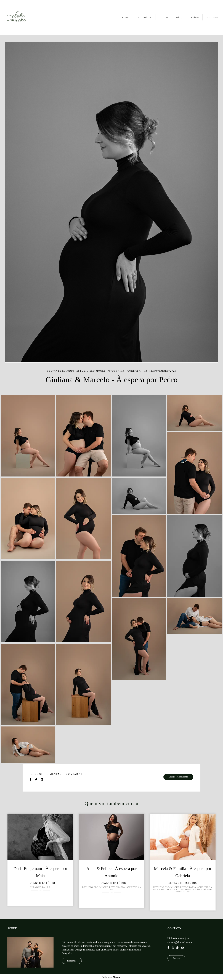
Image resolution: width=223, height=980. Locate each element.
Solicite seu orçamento (178, 777)
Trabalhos (145, 17)
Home (126, 17)
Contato (213, 17)
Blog (179, 17)
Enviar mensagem (180, 938)
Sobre (195, 17)
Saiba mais (72, 961)
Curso (164, 17)
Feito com (111, 977)
